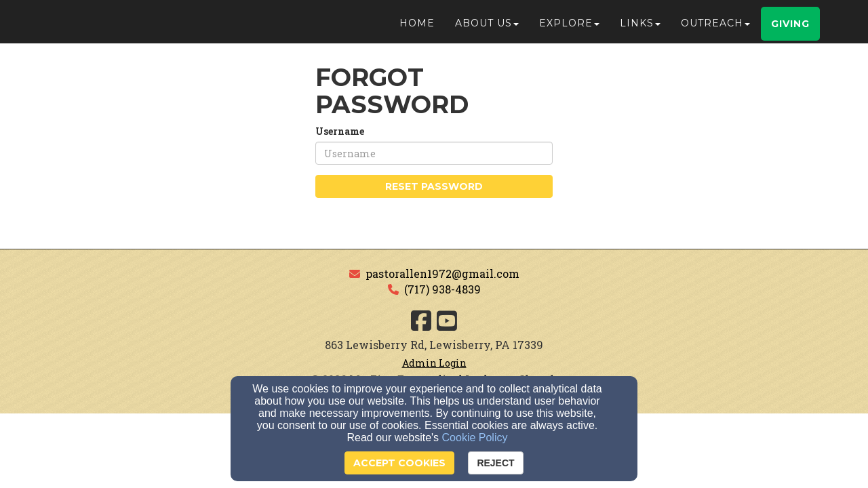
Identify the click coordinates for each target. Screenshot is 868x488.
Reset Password (434, 186)
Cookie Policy (475, 438)
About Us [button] (487, 28)
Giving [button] (790, 29)
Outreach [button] (715, 28)
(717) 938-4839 (442, 289)
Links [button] (640, 28)
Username (340, 131)
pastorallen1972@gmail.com (442, 273)
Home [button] (417, 28)
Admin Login (434, 363)
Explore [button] (569, 28)
